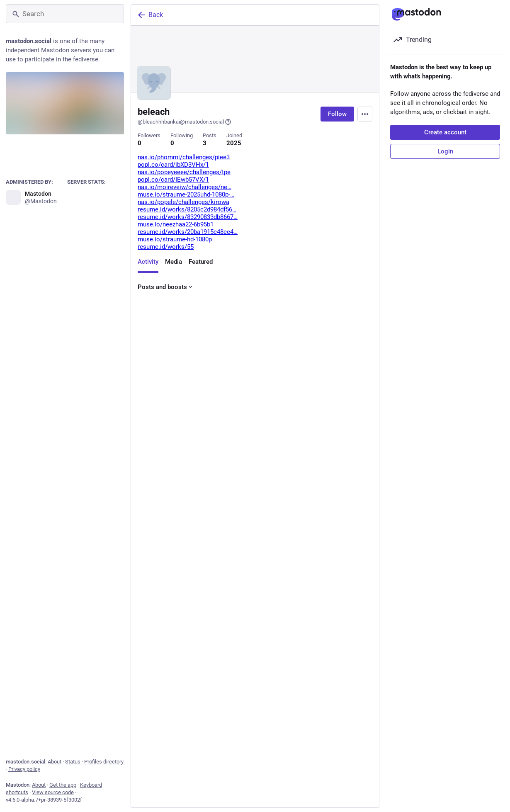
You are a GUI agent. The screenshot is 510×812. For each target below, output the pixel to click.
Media (174, 262)
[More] (367, 433)
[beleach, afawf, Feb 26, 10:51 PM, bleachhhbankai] (255, 775)
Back (150, 15)
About (55, 762)
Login (445, 151)
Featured (201, 262)
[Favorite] (258, 433)
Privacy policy (24, 769)
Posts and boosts (166, 287)
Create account (445, 132)
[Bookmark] (311, 433)
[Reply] (146, 433)
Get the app (63, 785)
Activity (148, 262)
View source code (53, 792)
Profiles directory (104, 762)
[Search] (65, 14)
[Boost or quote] (202, 433)
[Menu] (365, 114)
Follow (337, 114)
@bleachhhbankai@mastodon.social (185, 122)
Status (73, 762)
